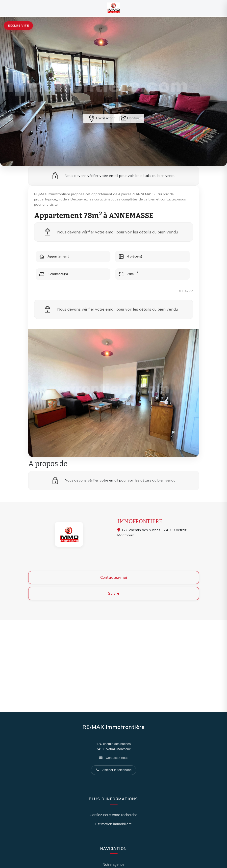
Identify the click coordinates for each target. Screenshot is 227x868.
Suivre (114, 593)
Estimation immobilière (114, 824)
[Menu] (218, 8)
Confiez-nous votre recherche (113, 815)
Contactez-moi (114, 577)
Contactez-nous (117, 758)
